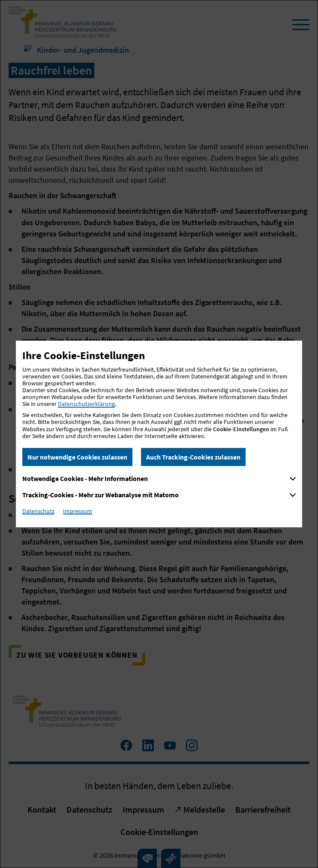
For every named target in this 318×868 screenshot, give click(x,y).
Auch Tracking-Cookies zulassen (193, 457)
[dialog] (159, 434)
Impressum (78, 511)
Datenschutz (38, 511)
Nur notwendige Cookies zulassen (77, 457)
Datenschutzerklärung (86, 404)
